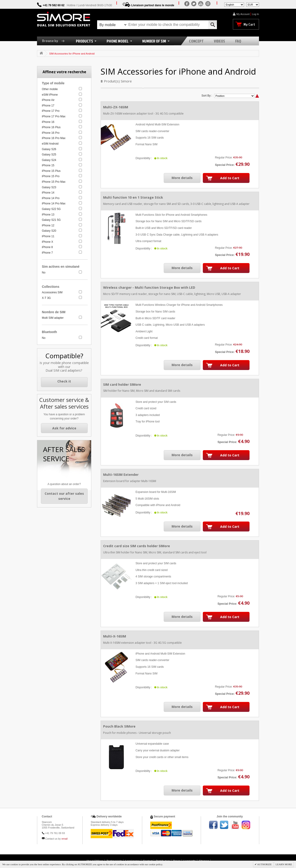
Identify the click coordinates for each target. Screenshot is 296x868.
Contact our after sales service (64, 496)
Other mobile (50, 89)
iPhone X (48, 242)
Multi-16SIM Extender (121, 475)
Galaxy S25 (49, 155)
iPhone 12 (48, 225)
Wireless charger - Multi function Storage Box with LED (149, 287)
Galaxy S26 (49, 149)
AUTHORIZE (264, 864)
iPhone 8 (47, 247)
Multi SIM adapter (53, 318)
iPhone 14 (48, 193)
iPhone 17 (48, 106)
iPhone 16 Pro (51, 133)
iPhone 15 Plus (51, 171)
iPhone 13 (48, 215)
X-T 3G (46, 298)
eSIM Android (50, 144)
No (44, 273)
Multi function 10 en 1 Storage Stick (133, 197)
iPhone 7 (47, 253)
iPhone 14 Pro (51, 198)
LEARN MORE (284, 864)
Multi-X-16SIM (115, 636)
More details (182, 178)
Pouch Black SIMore (119, 726)
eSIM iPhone (50, 95)
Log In (255, 14)
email (65, 839)
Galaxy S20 (49, 231)
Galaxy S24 (49, 160)
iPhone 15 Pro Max (54, 182)
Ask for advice (64, 428)
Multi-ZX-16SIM (116, 107)
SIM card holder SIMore (122, 384)
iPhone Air (48, 100)
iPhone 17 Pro (51, 111)
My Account (243, 14)
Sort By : (207, 96)
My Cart (249, 24)
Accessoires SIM (52, 292)
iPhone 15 (48, 165)
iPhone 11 (48, 236)
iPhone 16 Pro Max (54, 138)
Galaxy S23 (49, 187)
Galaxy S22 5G (51, 209)
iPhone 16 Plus (51, 127)
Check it (64, 381)
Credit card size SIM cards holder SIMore (137, 546)
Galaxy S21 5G (51, 220)
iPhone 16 (48, 122)
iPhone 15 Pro (51, 176)
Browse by (55, 41)
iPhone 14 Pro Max (54, 203)
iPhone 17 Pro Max (54, 116)
